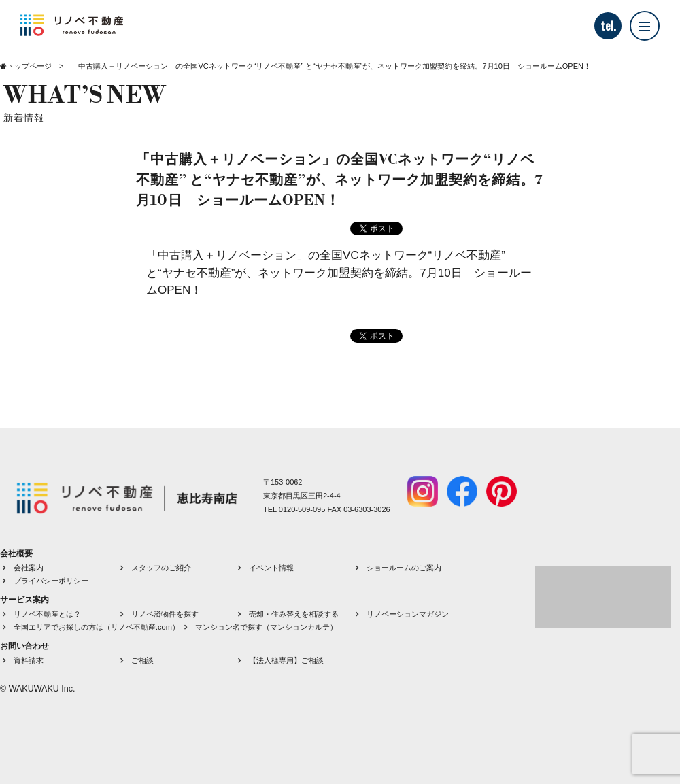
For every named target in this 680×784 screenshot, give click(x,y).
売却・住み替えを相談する (294, 614)
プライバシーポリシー (51, 581)
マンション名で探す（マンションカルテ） (266, 627)
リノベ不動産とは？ (47, 614)
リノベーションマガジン (408, 614)
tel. (608, 26)
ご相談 (142, 660)
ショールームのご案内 (404, 568)
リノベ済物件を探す (165, 614)
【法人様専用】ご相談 (286, 660)
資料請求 (29, 660)
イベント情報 (271, 568)
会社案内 (29, 568)
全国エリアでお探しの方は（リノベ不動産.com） (97, 627)
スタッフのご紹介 (161, 568)
